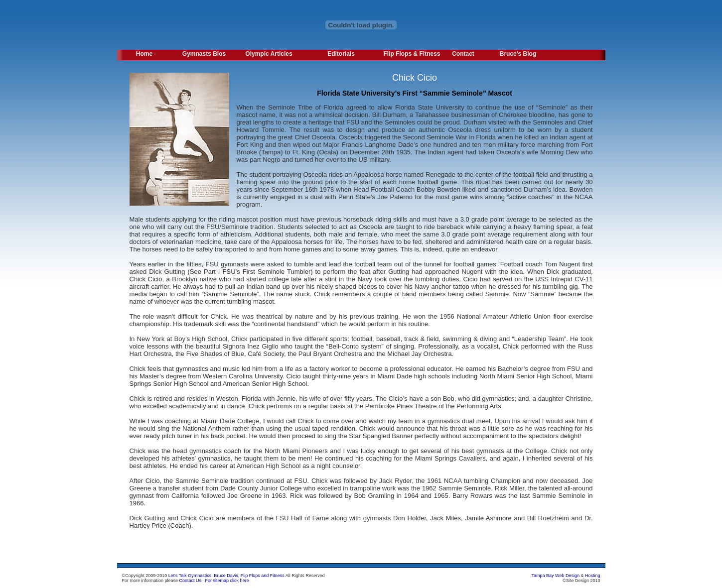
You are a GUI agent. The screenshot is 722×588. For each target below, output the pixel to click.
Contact (463, 54)
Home (144, 54)
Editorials (341, 54)
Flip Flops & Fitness (410, 54)
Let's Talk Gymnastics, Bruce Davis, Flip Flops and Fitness (226, 576)
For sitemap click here (227, 581)
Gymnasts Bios (204, 54)
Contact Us (191, 581)
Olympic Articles (269, 54)
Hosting (593, 576)
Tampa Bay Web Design (556, 576)
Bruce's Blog (518, 54)
